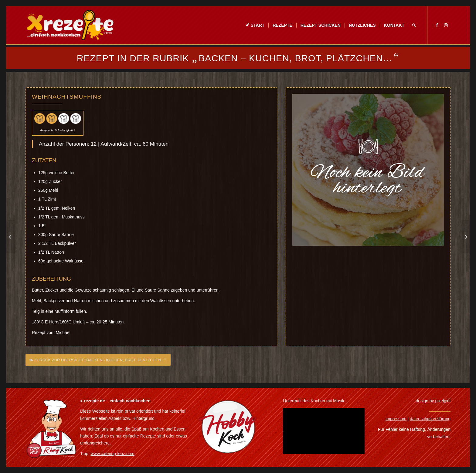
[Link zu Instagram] (446, 25)
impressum (396, 419)
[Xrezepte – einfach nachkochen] (70, 25)
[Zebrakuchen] (465, 237)
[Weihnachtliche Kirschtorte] (11, 237)
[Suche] (414, 25)
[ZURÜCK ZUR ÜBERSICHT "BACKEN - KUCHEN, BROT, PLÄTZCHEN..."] (98, 362)
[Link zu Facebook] (437, 25)
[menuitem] (255, 25)
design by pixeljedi (433, 401)
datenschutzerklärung (430, 419)
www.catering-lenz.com (113, 454)
